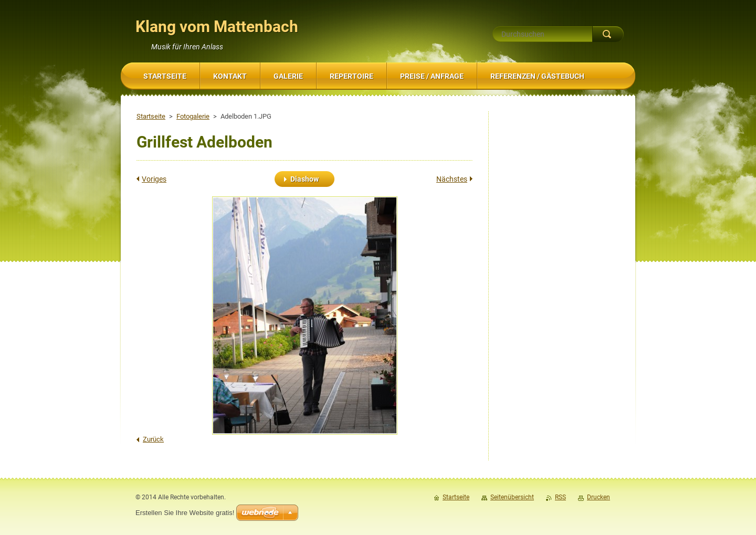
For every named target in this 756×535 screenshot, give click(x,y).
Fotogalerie (193, 116)
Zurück (153, 439)
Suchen (608, 34)
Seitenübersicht (512, 497)
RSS (560, 497)
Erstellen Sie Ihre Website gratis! (185, 513)
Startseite (151, 116)
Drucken (598, 497)
